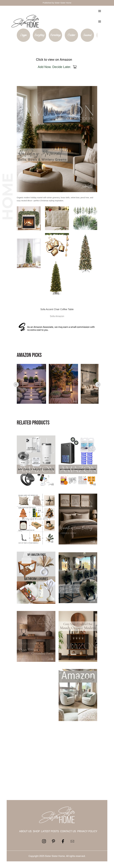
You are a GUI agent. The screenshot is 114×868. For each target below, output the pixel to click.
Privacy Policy (87, 831)
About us (25, 831)
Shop (36, 831)
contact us (68, 831)
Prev (16, 384)
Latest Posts (50, 831)
